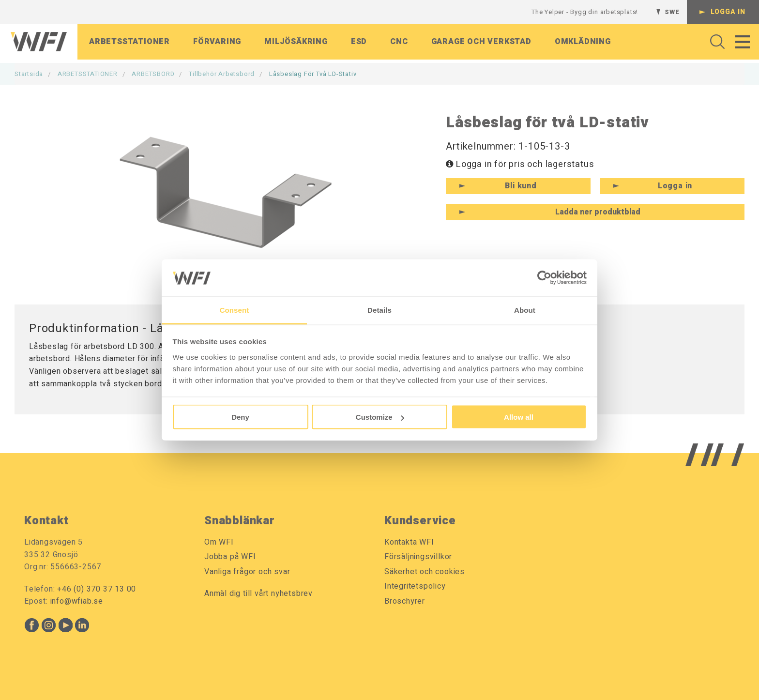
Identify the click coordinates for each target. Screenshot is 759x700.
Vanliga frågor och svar (247, 572)
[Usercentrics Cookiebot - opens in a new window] (544, 278)
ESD (359, 43)
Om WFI (219, 542)
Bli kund (521, 186)
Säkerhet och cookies (425, 572)
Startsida (29, 74)
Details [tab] (379, 310)
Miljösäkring (296, 43)
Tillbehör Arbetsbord (222, 74)
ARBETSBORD (153, 74)
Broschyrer (405, 601)
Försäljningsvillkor (418, 557)
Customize (380, 417)
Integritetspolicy (415, 586)
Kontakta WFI (409, 542)
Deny (240, 417)
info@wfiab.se (77, 601)
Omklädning (583, 43)
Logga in (728, 12)
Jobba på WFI (230, 557)
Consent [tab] (235, 310)
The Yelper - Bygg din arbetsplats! (585, 12)
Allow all (519, 417)
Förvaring (217, 43)
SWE (672, 12)
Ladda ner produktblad (598, 212)
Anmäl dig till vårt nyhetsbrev (258, 593)
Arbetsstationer (129, 43)
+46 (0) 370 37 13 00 (97, 589)
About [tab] (525, 310)
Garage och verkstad (481, 43)
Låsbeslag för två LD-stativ (313, 74)
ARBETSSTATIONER (88, 74)
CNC (399, 43)
